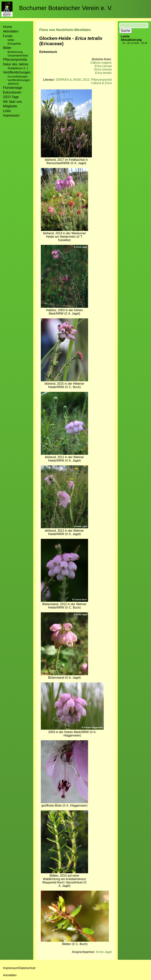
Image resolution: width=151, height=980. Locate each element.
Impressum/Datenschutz (19, 968)
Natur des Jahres (16, 64)
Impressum (11, 115)
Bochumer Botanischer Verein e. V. (66, 8)
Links (7, 111)
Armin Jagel (104, 952)
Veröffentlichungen (19, 80)
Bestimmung (15, 52)
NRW (11, 40)
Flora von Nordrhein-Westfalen (65, 30)
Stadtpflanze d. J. (18, 68)
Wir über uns (12, 102)
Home (7, 27)
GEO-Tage (11, 97)
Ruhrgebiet (14, 44)
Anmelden (10, 975)
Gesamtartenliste (18, 56)
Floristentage (13, 88)
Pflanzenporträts (15, 60)
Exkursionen (12, 92)
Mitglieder (10, 106)
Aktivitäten (11, 31)
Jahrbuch (13, 84)
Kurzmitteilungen (18, 77)
